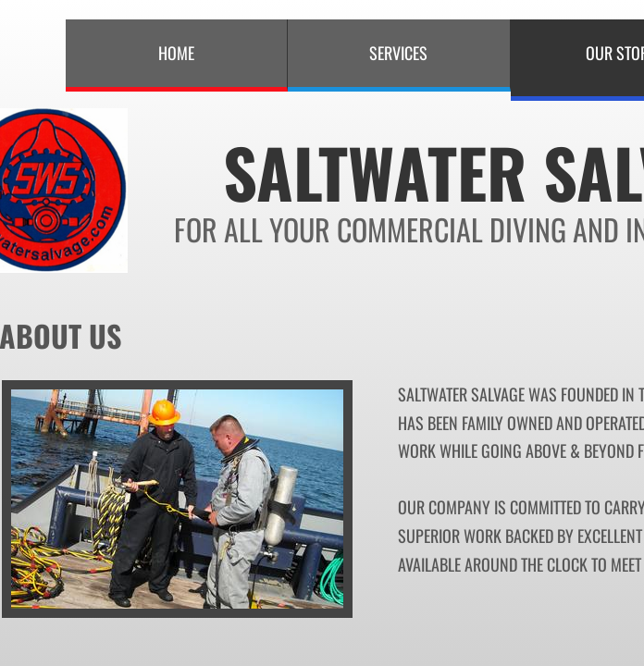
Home (176, 53)
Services (398, 53)
